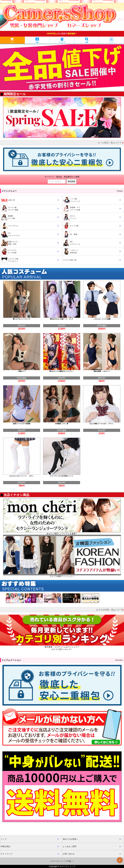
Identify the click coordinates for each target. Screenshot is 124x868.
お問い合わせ (69, 854)
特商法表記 (6, 846)
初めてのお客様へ (70, 839)
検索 (87, 40)
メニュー (112, 40)
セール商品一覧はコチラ (110, 143)
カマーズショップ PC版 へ (62, 861)
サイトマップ (7, 854)
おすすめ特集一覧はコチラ (110, 610)
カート (12, 40)
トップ (4, 839)
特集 (37, 40)
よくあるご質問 (70, 846)
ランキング (62, 40)
